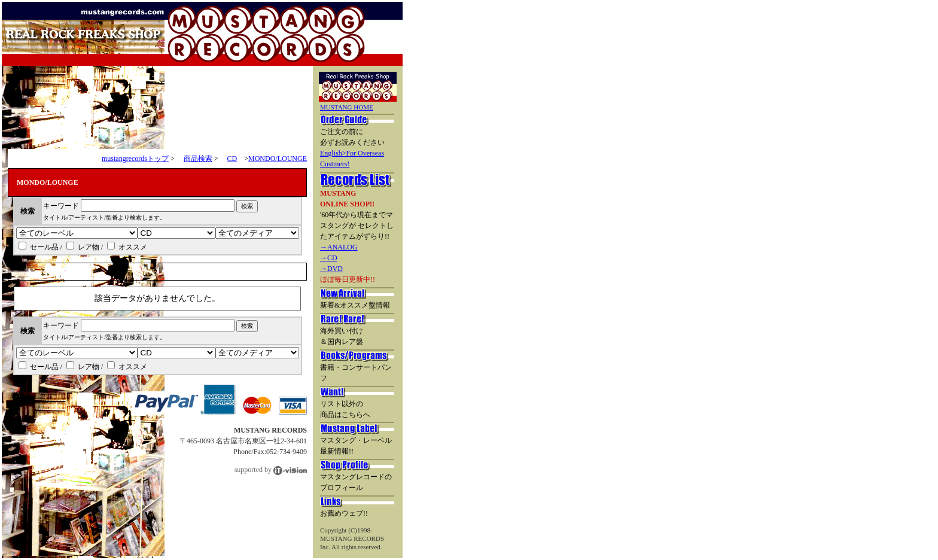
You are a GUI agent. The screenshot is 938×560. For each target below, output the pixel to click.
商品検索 (198, 159)
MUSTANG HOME (347, 107)
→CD (329, 258)
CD (232, 159)
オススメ (127, 247)
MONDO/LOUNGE (278, 159)
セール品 (39, 247)
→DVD (331, 269)
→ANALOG (339, 247)
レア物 (83, 247)
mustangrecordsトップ (135, 159)
